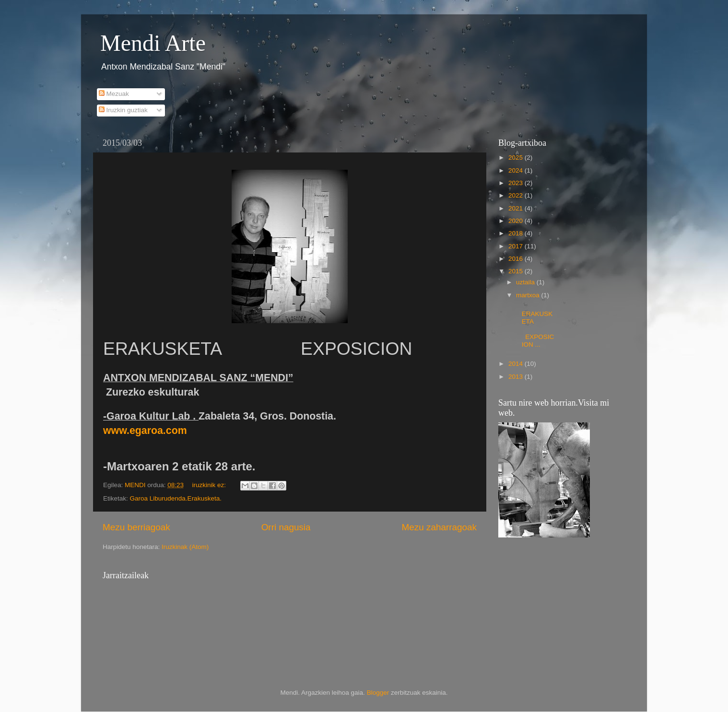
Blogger (378, 693)
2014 (517, 364)
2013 (517, 377)
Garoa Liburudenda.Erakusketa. (176, 498)
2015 (517, 271)
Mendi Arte (153, 43)
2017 (517, 246)
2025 (517, 158)
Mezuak (114, 94)
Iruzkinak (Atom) (185, 547)
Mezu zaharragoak (439, 527)
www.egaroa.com (145, 431)
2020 (517, 221)
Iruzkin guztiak (123, 110)
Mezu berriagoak (136, 527)
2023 (517, 183)
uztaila (526, 282)
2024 (517, 170)
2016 (517, 259)
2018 (517, 233)
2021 (517, 208)
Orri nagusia (286, 527)
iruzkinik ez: (210, 485)
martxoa (529, 295)
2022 (517, 195)
